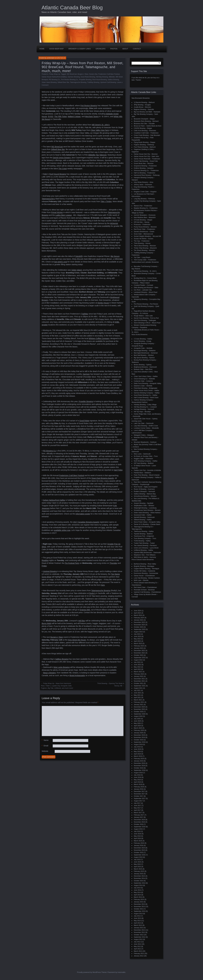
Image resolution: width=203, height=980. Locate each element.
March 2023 (138, 644)
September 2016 (140, 827)
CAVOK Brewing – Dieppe (143, 128)
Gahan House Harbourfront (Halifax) (54, 77)
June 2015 (137, 862)
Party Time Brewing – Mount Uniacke (147, 475)
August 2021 (138, 688)
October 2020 (139, 712)
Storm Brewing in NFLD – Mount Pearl (147, 323)
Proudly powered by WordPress (89, 972)
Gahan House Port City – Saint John (146, 156)
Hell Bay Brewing (102, 77)
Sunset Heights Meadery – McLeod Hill (147, 236)
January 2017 (139, 817)
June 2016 (137, 834)
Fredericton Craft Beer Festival (109, 74)
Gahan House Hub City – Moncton (146, 154)
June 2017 (137, 806)
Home (42, 49)
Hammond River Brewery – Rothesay (147, 175)
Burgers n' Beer (83, 74)
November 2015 (139, 850)
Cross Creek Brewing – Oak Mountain (147, 135)
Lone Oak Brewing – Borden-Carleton (147, 578)
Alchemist (114, 223)
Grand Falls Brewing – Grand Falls (146, 161)
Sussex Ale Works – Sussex (144, 239)
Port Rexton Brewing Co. (70, 80)
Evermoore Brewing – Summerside (146, 573)
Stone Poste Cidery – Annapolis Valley (147, 522)
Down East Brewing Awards (103, 478)
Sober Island (77, 270)
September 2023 (140, 629)
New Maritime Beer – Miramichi (145, 218)
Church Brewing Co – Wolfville (144, 379)
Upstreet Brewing (50, 571)
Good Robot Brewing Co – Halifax (146, 395)
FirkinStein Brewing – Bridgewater (146, 388)
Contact (137, 49)
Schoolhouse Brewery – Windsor (145, 496)
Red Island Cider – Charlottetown (145, 587)
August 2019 (138, 744)
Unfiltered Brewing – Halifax (143, 550)
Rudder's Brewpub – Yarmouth (144, 492)
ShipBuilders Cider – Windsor (144, 506)
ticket (102, 640)
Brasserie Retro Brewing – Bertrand (146, 121)
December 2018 (139, 763)
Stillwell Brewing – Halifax (143, 520)
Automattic (122, 972)
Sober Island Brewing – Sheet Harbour (147, 513)
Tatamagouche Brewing (78, 82)
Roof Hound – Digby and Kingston (146, 487)
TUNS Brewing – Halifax (142, 541)
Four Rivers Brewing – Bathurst (145, 147)
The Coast (63, 169)
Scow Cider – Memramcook (143, 234)
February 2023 (139, 646)
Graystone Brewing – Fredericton (145, 166)
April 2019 (137, 754)
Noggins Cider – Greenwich (143, 459)
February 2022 (139, 674)
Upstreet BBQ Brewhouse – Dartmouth (147, 553)
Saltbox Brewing (113, 80)
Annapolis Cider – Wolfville (143, 348)
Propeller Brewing (85, 80)
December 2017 (139, 791)
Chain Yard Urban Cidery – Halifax (146, 376)
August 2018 (138, 773)
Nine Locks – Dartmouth (142, 454)
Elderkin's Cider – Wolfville (143, 386)
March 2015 (138, 869)
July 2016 (137, 831)
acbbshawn (51, 58)
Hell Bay (82, 621)
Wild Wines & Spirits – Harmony (145, 557)
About (125, 49)
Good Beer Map (56, 49)
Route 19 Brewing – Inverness (144, 489)
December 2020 (139, 707)
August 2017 (138, 801)
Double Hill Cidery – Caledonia (144, 571)
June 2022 (137, 665)
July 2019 (137, 747)
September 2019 (140, 742)
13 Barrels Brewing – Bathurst (144, 102)
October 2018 (139, 768)
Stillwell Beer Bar (63, 82)
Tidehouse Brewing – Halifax (144, 531)
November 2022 (139, 653)
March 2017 (138, 813)
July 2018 (137, 775)
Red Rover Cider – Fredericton (144, 229)
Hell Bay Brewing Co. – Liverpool (145, 407)
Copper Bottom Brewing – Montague (146, 569)
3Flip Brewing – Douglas (142, 105)
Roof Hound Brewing (100, 80)
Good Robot (84, 421)
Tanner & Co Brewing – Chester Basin (147, 524)
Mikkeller (112, 77)
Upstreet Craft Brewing (108, 82)
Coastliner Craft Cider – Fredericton (146, 133)
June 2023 (137, 636)
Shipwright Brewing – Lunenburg (145, 508)
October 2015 (139, 853)
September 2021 (140, 686)
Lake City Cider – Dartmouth (144, 423)
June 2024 (137, 611)
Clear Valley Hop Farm (100, 130)
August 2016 (138, 829)
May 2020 (137, 723)
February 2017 (139, 815)
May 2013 (137, 921)
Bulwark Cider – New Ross (143, 369)
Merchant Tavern (92, 117)
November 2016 (139, 822)
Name (45, 740)
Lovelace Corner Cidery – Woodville (146, 428)
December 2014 (139, 876)
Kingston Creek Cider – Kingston (145, 192)
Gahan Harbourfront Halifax (54, 500)
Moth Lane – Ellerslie (141, 580)
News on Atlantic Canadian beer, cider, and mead (64, 12)
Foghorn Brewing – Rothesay (144, 145)
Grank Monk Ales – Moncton (144, 163)
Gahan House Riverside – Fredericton (147, 159)
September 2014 (140, 883)
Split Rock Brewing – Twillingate (145, 320)
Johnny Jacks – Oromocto (143, 185)
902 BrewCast (72, 74)
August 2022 (138, 660)
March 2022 (138, 672)
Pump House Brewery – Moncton (145, 227)
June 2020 (137, 721)
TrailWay (85, 314)
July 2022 (137, 662)
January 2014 (139, 902)
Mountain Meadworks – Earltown (145, 442)
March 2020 (138, 728)
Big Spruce (115, 256)
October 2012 (139, 935)
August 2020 (138, 716)
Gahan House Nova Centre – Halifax (147, 391)
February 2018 (139, 787)
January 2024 (139, 620)
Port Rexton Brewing (89, 106)
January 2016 (139, 845)
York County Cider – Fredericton (145, 260)
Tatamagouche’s (48, 199)
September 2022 (140, 658)
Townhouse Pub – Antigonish (144, 536)
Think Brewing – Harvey (142, 243)
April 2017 (137, 810)
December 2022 (139, 651)
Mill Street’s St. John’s (101, 125)
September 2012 (140, 937)
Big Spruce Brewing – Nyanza (144, 358)
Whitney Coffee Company (99, 338)
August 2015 (138, 857)
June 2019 (137, 749)
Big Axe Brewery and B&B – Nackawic (147, 112)
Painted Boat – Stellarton (142, 473)
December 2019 (139, 735)
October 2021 (139, 683)
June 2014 (137, 890)
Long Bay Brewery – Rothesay (144, 199)
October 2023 (139, 627)
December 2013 (139, 904)
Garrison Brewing (74, 77)
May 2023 (137, 639)
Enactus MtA (85, 610)
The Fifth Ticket (60, 117)
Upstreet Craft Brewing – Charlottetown (147, 592)
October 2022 (139, 655)
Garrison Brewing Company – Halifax (147, 393)
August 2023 (138, 632)
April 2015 (137, 867)
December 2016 (139, 820)
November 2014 (139, 878)
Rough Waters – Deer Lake (143, 316)
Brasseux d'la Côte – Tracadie (144, 124)
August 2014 (138, 885)
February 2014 (139, 899)
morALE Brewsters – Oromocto (145, 215)
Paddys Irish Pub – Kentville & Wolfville (147, 470)
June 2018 (137, 777)
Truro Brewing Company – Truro (145, 538)
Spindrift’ (79, 256)
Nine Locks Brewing (62, 667)
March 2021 (138, 700)
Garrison (86, 374)
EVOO (51, 117)
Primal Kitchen (57, 212)
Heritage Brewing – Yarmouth (144, 409)
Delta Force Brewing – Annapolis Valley (147, 383)
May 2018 (137, 780)
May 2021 (137, 695)
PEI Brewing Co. (54, 80)
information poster (83, 514)
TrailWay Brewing (93, 82)
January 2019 (139, 761)
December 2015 (139, 848)
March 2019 (138, 756)
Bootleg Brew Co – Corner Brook (145, 278)
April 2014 (137, 895)
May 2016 (137, 836)
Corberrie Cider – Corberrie (143, 381)
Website (45, 751)
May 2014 (137, 892)
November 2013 (139, 907)
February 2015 (139, 871)
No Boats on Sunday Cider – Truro (146, 456)
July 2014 (137, 888)
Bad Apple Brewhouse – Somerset (146, 353)
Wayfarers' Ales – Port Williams (145, 555)
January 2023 (139, 648)
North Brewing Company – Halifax (146, 461)
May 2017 (137, 808)
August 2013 (138, 914)
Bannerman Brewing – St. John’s (145, 271)
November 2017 (139, 794)
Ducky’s (92, 593)
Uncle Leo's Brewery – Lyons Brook (146, 548)
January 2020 (139, 733)
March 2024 (138, 615)
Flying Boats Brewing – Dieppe (144, 142)
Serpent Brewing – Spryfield (144, 503)
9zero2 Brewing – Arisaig (142, 341)
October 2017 (139, 796)
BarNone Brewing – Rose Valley (145, 564)
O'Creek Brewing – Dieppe (143, 220)
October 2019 (139, 740)
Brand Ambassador (77, 675)
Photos (114, 49)
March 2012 (138, 951)
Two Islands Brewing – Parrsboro (145, 546)
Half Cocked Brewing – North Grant (146, 398)
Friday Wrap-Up (55, 74)
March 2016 (138, 841)
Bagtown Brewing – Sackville (144, 109)
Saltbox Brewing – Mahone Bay (145, 494)
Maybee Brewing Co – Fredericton (146, 208)
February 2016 (139, 843)
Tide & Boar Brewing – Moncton (145, 246)
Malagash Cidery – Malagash (144, 435)
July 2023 (137, 634)
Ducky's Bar (93, 74)
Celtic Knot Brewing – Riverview (145, 131)
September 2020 (140, 714)
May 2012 (137, 946)
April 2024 (137, 613)
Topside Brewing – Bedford (143, 534)
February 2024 (139, 618)
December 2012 (139, 930)
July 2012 (137, 942)
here (109, 138)
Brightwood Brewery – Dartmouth (145, 367)
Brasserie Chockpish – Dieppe (144, 119)
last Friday (118, 470)
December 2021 (139, 679)
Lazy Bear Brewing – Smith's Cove (146, 426)
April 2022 (137, 669)
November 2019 (139, 737)
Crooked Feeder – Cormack (143, 285)
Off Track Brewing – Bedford (144, 463)
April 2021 (137, 698)
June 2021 (137, 693)
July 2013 (137, 916)
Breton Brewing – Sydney (143, 365)
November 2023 (139, 625)
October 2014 (139, 881)
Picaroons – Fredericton (142, 225)
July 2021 (137, 690)
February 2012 (139, 954)
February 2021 (139, 702)
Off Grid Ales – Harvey (142, 222)
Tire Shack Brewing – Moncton (144, 250)
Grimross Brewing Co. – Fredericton (146, 171)
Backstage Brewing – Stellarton (145, 351)
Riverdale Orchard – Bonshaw (144, 590)
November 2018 (139, 766)
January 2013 (139, 928)
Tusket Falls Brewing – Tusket (144, 543)
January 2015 (139, 874)
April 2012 (137, 949)
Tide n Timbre (106, 201)
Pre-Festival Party (72, 563)
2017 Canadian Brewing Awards (86, 522)
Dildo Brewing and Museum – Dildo (146, 288)
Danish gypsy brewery (62, 158)
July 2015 (137, 860)
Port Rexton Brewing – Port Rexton (146, 304)
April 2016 (137, 838)
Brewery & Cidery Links (80, 49)
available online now (62, 530)
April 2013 (137, 923)
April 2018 (137, 782)
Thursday (113, 563)
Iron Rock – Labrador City (143, 290)
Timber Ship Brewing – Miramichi (145, 248)
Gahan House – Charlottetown (144, 576)
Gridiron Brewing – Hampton (144, 168)
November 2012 (139, 932)
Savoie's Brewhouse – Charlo (144, 232)
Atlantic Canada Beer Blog (72, 8)
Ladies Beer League (64, 215)
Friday (44, 566)
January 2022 (139, 676)
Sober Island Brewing (49, 82)
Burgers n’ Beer (57, 637)
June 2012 (137, 944)
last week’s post (61, 262)
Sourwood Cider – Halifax (143, 515)
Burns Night (46, 623)
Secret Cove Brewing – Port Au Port (146, 318)
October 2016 (139, 824)
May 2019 (137, 752)
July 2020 (137, 719)
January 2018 (139, 789)
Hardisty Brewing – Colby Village (145, 405)
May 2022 (137, 667)
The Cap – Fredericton (142, 241)
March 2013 (138, 925)
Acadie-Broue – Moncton (142, 107)
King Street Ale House (77, 640)
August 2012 (138, 939)
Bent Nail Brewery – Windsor (144, 355)
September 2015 (140, 855)
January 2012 (139, 956)
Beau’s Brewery (50, 673)
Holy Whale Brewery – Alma (144, 182)
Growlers (101, 49)
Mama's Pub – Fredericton (143, 206)
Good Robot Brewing (88, 77)
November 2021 (139, 681)
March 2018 (138, 784)
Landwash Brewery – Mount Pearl (146, 292)
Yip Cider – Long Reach (142, 257)
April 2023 (137, 641)
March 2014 (138, 897)
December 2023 (139, 622)
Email (45, 746)
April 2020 (137, 726)
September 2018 (140, 770)
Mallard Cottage (74, 117)
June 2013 (137, 918)
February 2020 (139, 730)
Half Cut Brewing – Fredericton (144, 173)
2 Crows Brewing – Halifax (143, 339)
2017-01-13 (61, 58)
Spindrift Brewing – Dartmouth (144, 517)
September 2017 (140, 799)
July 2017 (137, 803)
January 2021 (139, 705)
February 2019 (139, 759)
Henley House (103, 303)
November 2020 (139, 709)
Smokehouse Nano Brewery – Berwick (147, 510)
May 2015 (137, 864)
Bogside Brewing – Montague (144, 566)
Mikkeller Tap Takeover (97, 155)
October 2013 (139, 909)
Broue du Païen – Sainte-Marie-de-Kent (148, 126)
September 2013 (140, 911)
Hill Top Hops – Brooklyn (142, 412)
